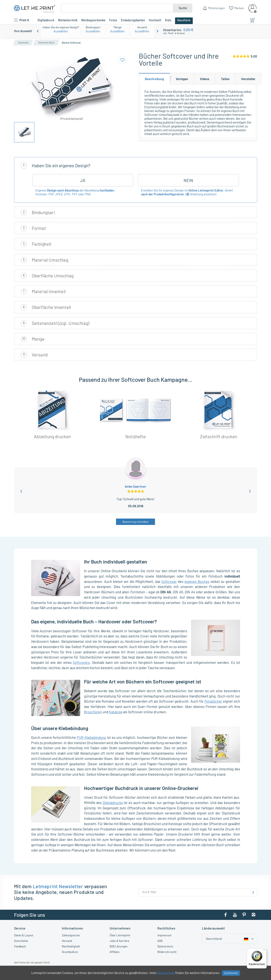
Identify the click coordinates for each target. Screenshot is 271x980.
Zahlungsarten (71, 935)
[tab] (154, 79)
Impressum (164, 935)
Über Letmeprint (120, 935)
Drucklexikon (70, 952)
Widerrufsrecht (167, 952)
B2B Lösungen (119, 946)
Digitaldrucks (113, 803)
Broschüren (93, 712)
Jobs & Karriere (120, 941)
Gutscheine (21, 941)
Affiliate (115, 952)
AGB (160, 941)
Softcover (169, 581)
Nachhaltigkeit (71, 946)
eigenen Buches (197, 581)
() (201, 194)
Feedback (20, 946)
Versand (67, 941)
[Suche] (117, 8)
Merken (239, 8)
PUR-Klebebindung (91, 737)
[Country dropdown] (230, 939)
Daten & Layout (24, 935)
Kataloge (116, 712)
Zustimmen (231, 973)
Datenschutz (165, 946)
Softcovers (81, 662)
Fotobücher (213, 701)
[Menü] (264, 951)
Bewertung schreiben (135, 522)
